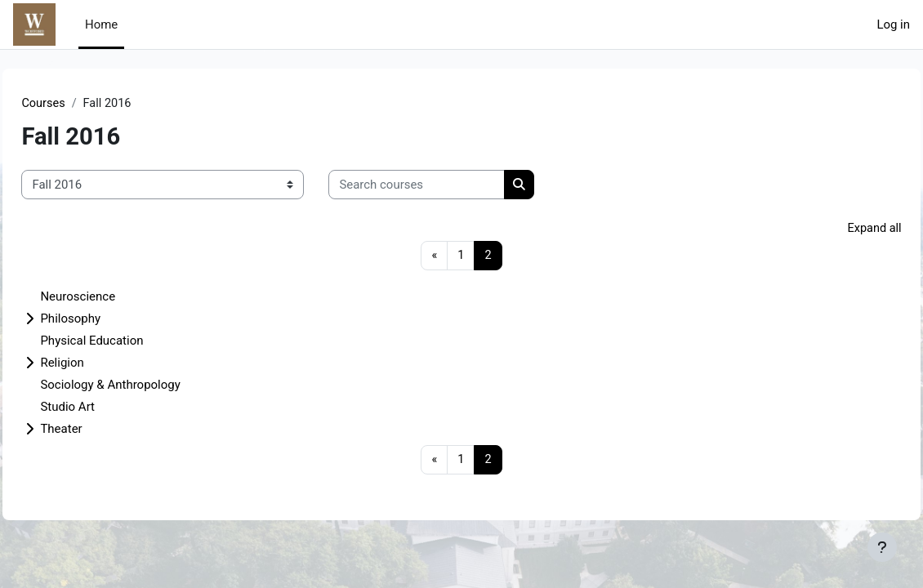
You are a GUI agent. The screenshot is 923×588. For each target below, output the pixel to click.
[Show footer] (882, 547)
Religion (98, 364)
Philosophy (107, 320)
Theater (98, 430)
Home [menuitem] (101, 24)
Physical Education (128, 342)
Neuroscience (114, 298)
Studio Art (104, 408)
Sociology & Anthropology (147, 386)
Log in (893, 24)
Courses (80, 104)
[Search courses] (453, 185)
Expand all (837, 229)
